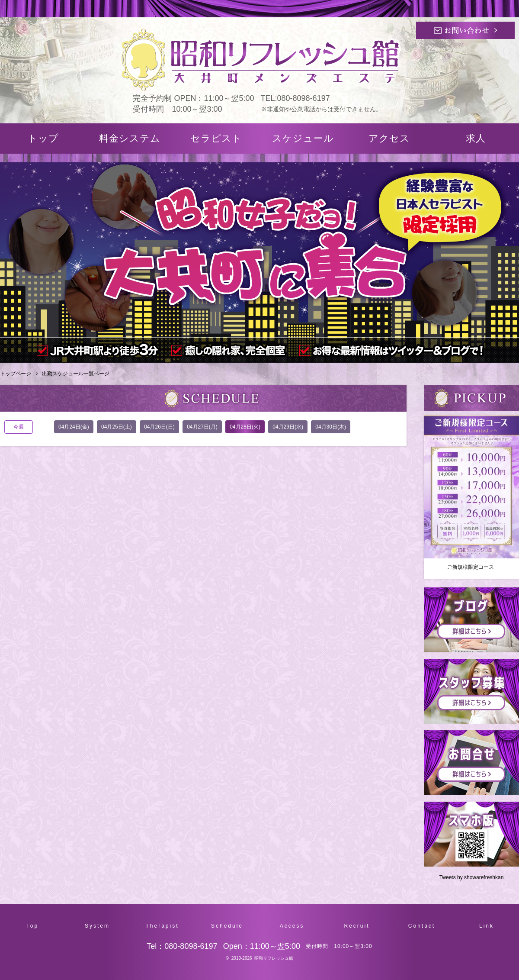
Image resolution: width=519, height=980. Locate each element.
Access (292, 926)
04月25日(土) (117, 427)
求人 (476, 138)
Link (487, 926)
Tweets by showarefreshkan (472, 877)
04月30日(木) (331, 427)
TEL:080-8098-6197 (295, 98)
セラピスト (216, 138)
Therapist (162, 926)
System (97, 926)
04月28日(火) (245, 427)
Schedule (227, 926)
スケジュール (303, 138)
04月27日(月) (202, 427)
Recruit (357, 926)
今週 (19, 427)
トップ (43, 138)
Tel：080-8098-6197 (182, 946)
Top (32, 926)
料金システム (130, 138)
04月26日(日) (159, 427)
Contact (422, 926)
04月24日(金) (74, 427)
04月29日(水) (288, 427)
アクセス (389, 138)
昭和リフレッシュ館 (274, 958)
